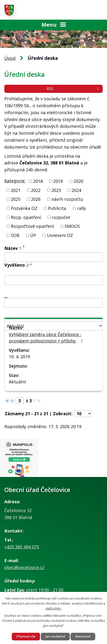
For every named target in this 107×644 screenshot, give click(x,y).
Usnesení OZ (60, 235)
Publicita (57, 208)
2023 (56, 190)
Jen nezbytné (55, 636)
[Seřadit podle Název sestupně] (24, 248)
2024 (76, 190)
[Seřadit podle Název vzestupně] (24, 246)
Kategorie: (15, 181)
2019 (58, 181)
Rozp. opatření (26, 217)
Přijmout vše (26, 636)
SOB (15, 235)
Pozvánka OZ (24, 208)
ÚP (33, 235)
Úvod (10, 58)
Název (13, 248)
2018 (38, 181)
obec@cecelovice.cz (24, 567)
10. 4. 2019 (19, 357)
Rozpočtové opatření (32, 226)
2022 (36, 190)
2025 (16, 199)
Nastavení (83, 636)
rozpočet (61, 217)
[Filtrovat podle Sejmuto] (53, 303)
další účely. (53, 608)
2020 (78, 181)
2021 (16, 190)
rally (81, 208)
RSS (74, 89)
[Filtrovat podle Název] (53, 257)
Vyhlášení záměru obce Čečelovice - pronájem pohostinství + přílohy (47, 338)
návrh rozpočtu (67, 199)
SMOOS (72, 226)
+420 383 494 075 (22, 547)
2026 (36, 199)
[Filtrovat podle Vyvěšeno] (53, 280)
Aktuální (17, 382)
